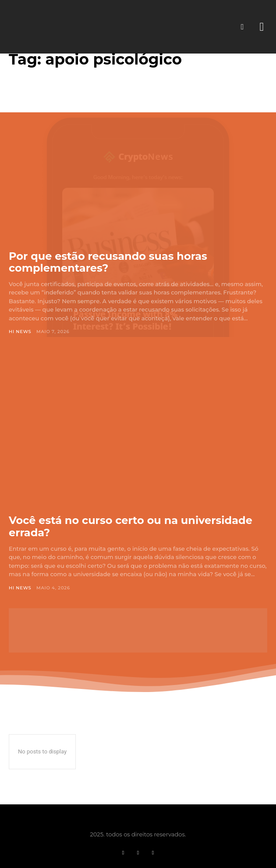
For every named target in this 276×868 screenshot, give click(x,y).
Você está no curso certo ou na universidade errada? (131, 526)
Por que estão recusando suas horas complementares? (108, 262)
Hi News (20, 332)
